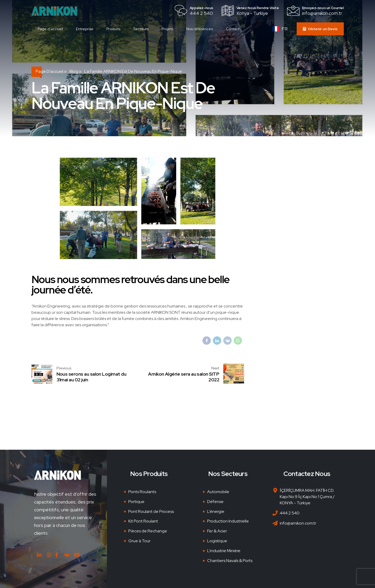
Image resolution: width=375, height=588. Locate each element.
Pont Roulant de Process (151, 511)
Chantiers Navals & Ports (230, 561)
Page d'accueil (49, 71)
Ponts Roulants (142, 492)
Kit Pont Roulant (143, 521)
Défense (215, 502)
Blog (74, 71)
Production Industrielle (228, 521)
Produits (114, 29)
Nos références (200, 29)
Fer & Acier (217, 531)
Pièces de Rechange (148, 531)
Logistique (217, 541)
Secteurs (141, 29)
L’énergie (216, 511)
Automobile (218, 492)
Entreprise (85, 29)
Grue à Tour (139, 541)
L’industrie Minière (224, 551)
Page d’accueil (51, 29)
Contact (233, 29)
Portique (136, 502)
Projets (168, 29)
